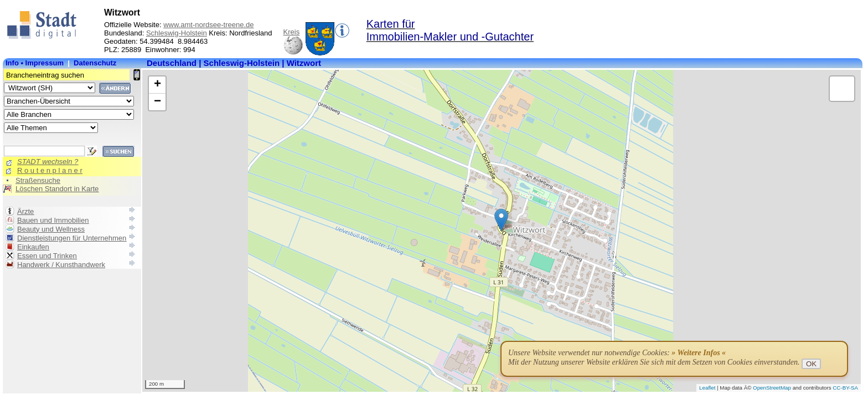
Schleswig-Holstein (177, 33)
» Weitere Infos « (699, 353)
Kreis (292, 32)
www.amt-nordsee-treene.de (208, 25)
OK (811, 364)
